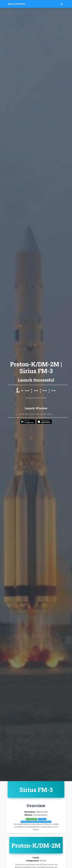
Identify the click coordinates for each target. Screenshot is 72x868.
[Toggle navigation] (62, 4)
